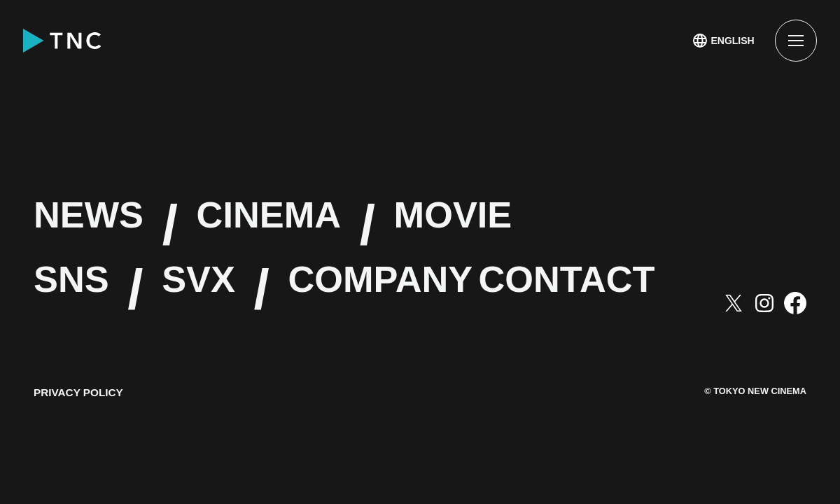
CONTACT (168, 355)
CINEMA (365, 225)
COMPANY (508, 290)
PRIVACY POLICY (80, 457)
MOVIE (619, 225)
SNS (91, 290)
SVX (258, 290)
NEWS (118, 225)
